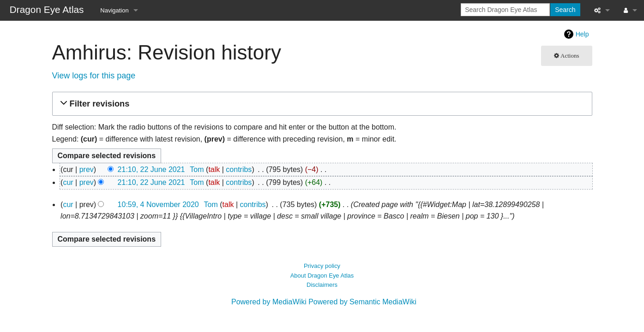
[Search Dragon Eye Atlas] (505, 10)
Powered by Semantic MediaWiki (362, 302)
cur (68, 182)
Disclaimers (322, 285)
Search (565, 10)
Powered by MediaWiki (269, 302)
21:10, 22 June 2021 (151, 169)
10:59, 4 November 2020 (158, 205)
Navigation (114, 10)
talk (214, 169)
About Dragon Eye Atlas (322, 276)
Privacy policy (322, 266)
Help (582, 34)
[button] (321, 104)
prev (87, 169)
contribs (239, 169)
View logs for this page (94, 76)
